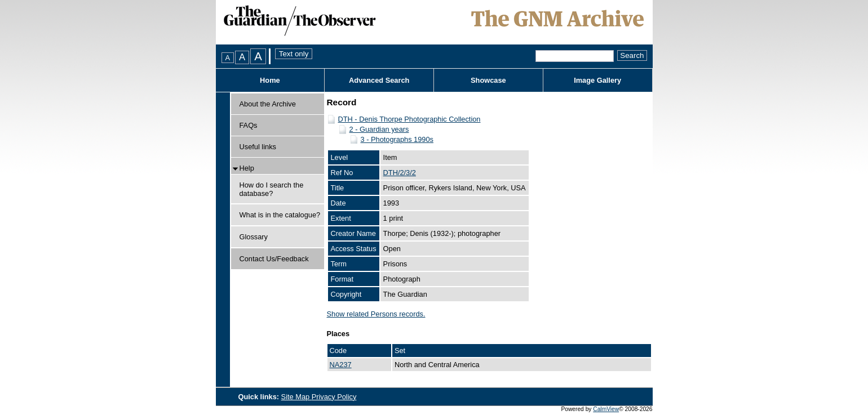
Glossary (254, 237)
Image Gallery (597, 80)
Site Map (296, 397)
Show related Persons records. (376, 314)
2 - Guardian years (379, 129)
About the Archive (268, 104)
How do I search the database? (272, 189)
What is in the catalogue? (280, 215)
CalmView (606, 409)
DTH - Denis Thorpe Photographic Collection (409, 119)
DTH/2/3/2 (400, 173)
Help (247, 168)
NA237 (341, 365)
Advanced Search (379, 80)
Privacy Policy (334, 397)
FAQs (249, 125)
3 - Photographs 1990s (397, 139)
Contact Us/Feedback (274, 259)
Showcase (488, 80)
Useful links (258, 147)
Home (270, 80)
